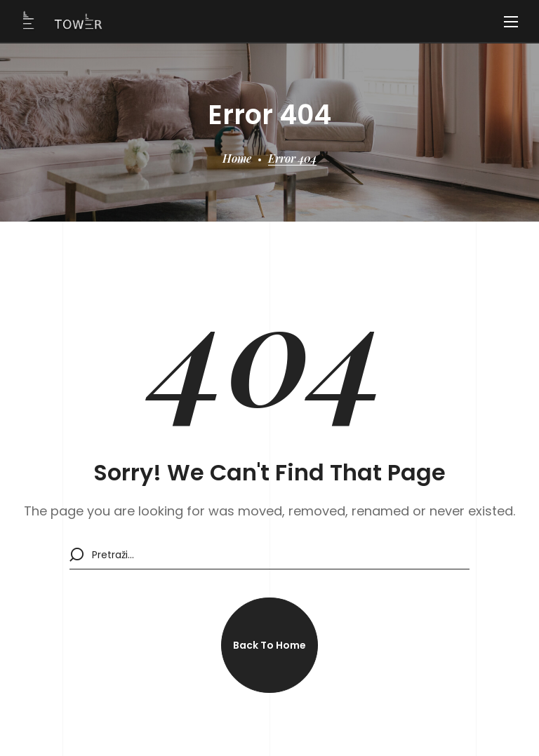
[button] (269, 645)
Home (237, 158)
